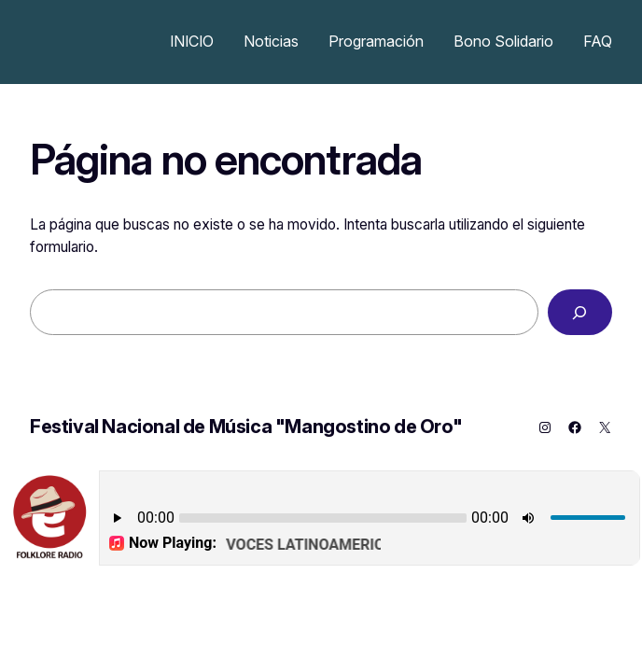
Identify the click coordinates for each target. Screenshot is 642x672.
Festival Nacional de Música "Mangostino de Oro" (246, 427)
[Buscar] (580, 312)
